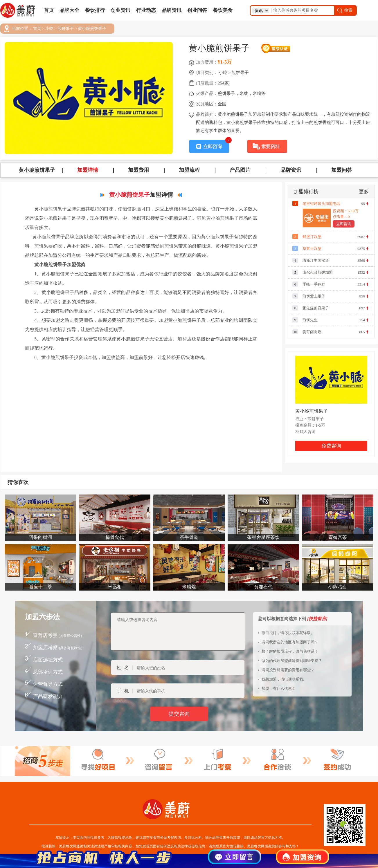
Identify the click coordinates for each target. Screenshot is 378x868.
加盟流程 (189, 170)
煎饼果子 (66, 29)
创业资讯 (120, 10)
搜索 (344, 10)
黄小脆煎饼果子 (92, 29)
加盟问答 (342, 170)
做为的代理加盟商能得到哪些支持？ (292, 661)
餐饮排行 (95, 10)
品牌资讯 (172, 10)
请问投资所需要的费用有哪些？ (288, 670)
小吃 (49, 29)
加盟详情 (88, 170)
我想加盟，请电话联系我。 (284, 679)
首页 (49, 10)
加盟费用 (138, 170)
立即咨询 (344, 224)
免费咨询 (331, 446)
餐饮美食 (223, 10)
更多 (364, 192)
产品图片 (240, 170)
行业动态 (146, 10)
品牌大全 (69, 10)
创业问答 (197, 10)
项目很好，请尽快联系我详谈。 (288, 633)
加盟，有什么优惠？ (279, 689)
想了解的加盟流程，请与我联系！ (290, 651)
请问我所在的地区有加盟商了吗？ (290, 642)
